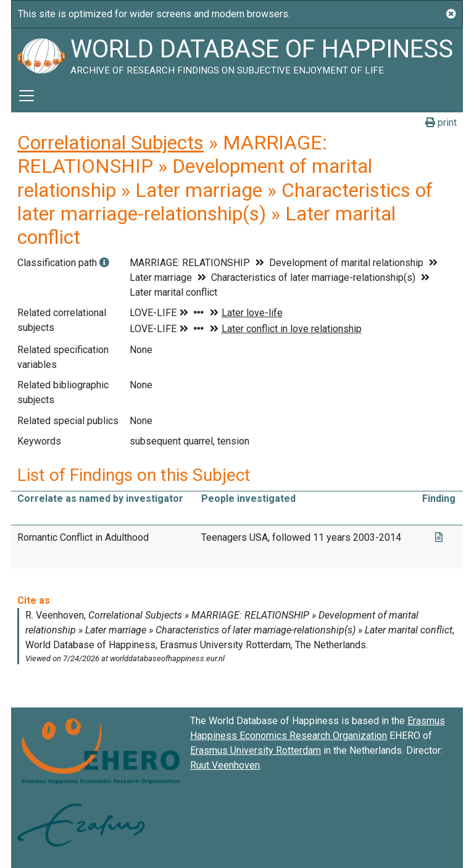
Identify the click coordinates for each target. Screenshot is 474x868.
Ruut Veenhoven (225, 765)
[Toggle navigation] (27, 96)
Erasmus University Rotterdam (256, 750)
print (441, 123)
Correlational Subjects (110, 143)
